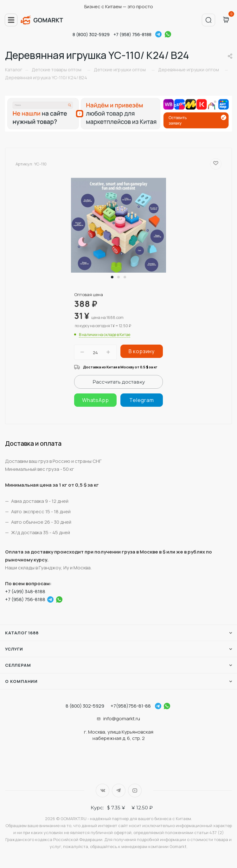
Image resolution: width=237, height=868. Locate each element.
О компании (21, 681)
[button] (112, 277)
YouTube (135, 790)
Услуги (14, 649)
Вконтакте (102, 790)
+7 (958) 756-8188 (132, 34)
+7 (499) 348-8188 (25, 591)
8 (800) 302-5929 (91, 34)
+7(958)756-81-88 (131, 706)
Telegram (158, 34)
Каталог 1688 (22, 633)
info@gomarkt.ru (122, 719)
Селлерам (18, 665)
